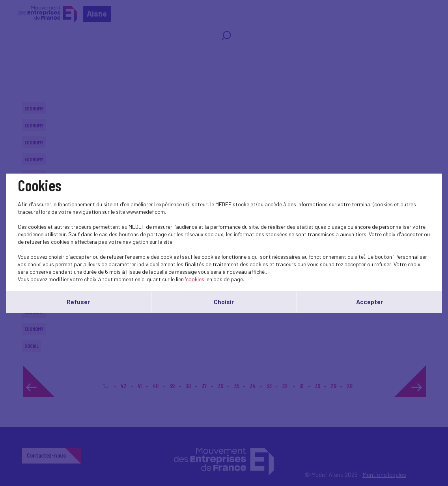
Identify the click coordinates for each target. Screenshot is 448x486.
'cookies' (195, 279)
